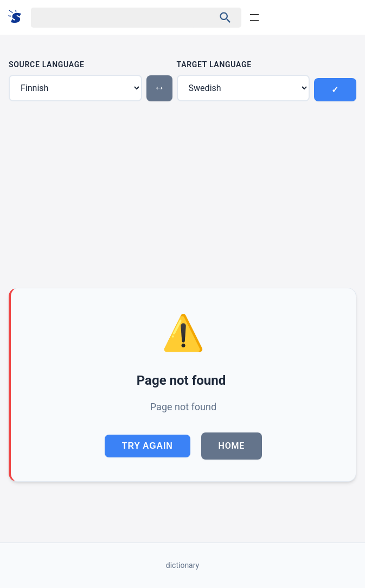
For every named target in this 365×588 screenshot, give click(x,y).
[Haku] (113, 18)
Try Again (148, 446)
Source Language (47, 64)
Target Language (214, 64)
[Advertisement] (182, 195)
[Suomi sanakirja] (18, 17)
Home (232, 446)
